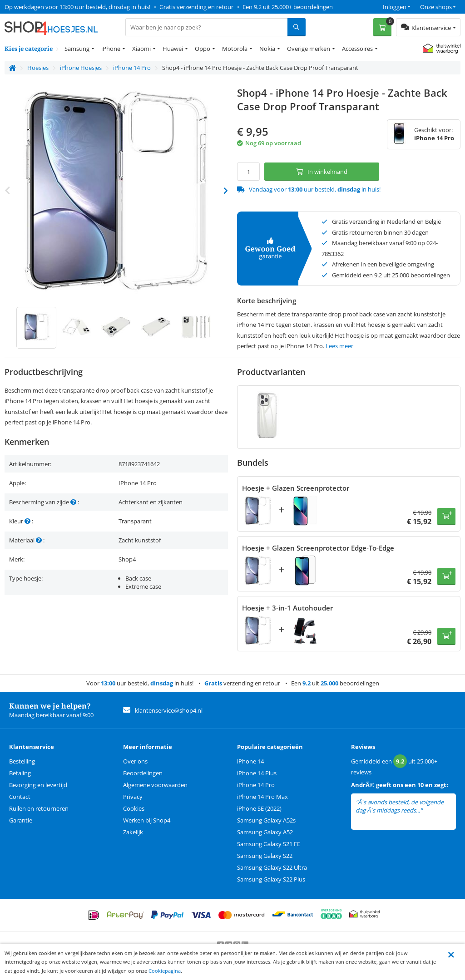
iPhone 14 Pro (256, 785)
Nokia (267, 49)
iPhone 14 (250, 761)
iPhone (111, 49)
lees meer (436, 810)
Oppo (203, 49)
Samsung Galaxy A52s (266, 820)
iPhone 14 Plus (257, 773)
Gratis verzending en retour (196, 7)
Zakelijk (133, 832)
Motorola (235, 49)
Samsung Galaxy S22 (265, 856)
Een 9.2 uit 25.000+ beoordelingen (288, 7)
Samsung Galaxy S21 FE (269, 844)
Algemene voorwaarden (155, 785)
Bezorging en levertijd (38, 785)
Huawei (173, 49)
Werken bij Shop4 (147, 820)
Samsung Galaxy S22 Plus (271, 879)
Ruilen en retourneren (39, 808)
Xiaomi (141, 49)
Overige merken (309, 49)
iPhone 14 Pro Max (262, 797)
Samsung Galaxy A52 (265, 832)
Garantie (21, 820)
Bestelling (22, 761)
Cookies (134, 808)
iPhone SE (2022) (259, 808)
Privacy (133, 797)
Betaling (20, 773)
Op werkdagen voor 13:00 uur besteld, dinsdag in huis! (77, 7)
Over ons (135, 761)
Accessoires (357, 49)
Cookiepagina (165, 971)
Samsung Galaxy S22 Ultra (272, 867)
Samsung (77, 49)
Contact (20, 797)
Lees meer (339, 346)
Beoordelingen (143, 773)
